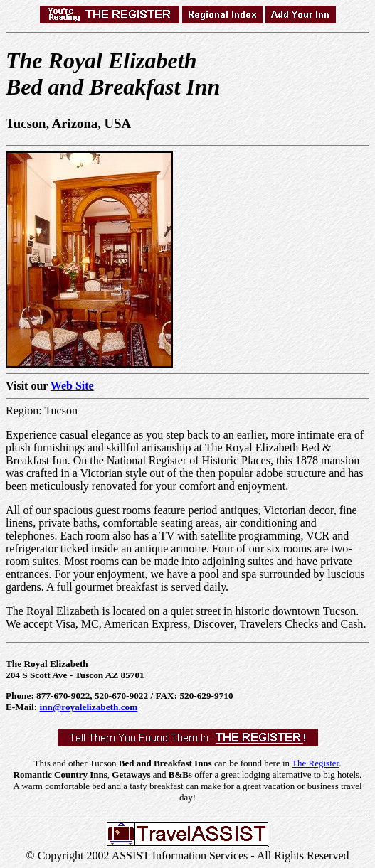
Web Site (72, 386)
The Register (315, 763)
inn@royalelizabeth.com (89, 707)
